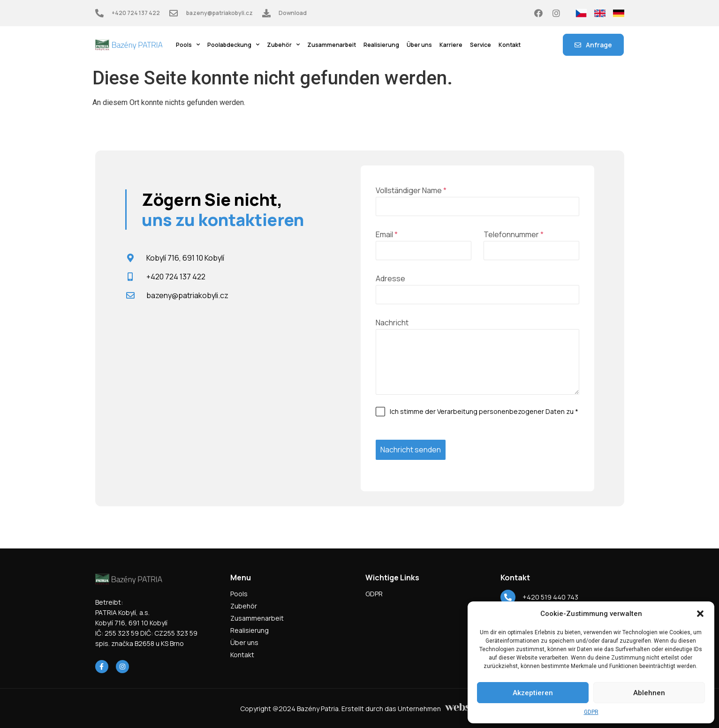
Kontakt (510, 45)
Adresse (390, 278)
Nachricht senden (411, 450)
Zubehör (283, 45)
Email (387, 234)
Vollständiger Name (411, 190)
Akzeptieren (533, 693)
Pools (188, 45)
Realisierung (381, 45)
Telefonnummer (514, 234)
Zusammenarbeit (332, 45)
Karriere (451, 45)
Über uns (419, 45)
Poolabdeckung (233, 45)
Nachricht (392, 323)
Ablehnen (649, 693)
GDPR (591, 712)
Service (481, 45)
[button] (700, 614)
